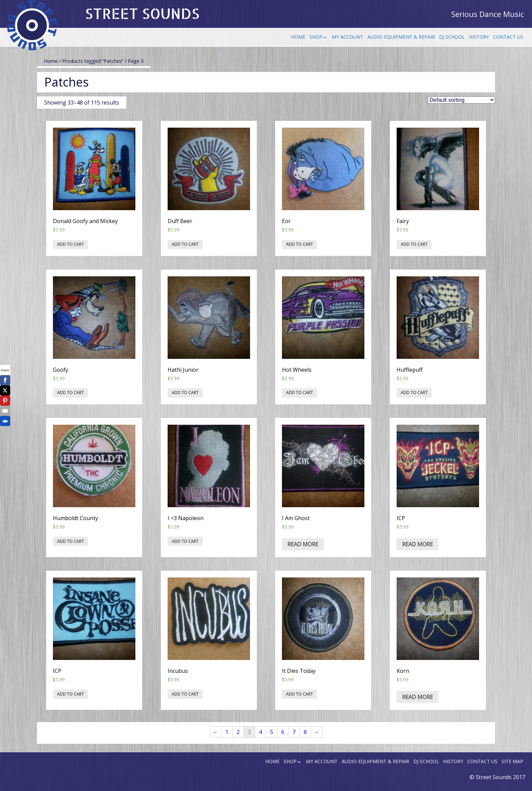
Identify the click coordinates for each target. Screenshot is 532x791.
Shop (316, 37)
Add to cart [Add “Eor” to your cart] (299, 244)
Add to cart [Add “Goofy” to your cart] (70, 393)
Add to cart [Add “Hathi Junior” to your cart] (185, 393)
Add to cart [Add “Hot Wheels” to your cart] (299, 393)
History (479, 37)
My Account (348, 37)
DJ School (452, 37)
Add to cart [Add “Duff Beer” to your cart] (185, 244)
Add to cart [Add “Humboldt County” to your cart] (70, 541)
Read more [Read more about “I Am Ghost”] (303, 544)
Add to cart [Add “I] (185, 541)
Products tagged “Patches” (93, 61)
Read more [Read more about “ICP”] (417, 544)
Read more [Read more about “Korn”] (417, 697)
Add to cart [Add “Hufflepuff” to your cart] (414, 393)
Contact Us (508, 37)
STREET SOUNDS (142, 13)
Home (298, 37)
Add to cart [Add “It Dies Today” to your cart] (299, 694)
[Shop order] (461, 100)
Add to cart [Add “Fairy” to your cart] (414, 244)
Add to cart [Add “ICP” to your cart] (70, 694)
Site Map (512, 761)
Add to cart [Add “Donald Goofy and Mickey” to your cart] (70, 244)
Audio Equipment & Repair (401, 37)
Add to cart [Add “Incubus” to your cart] (185, 694)
